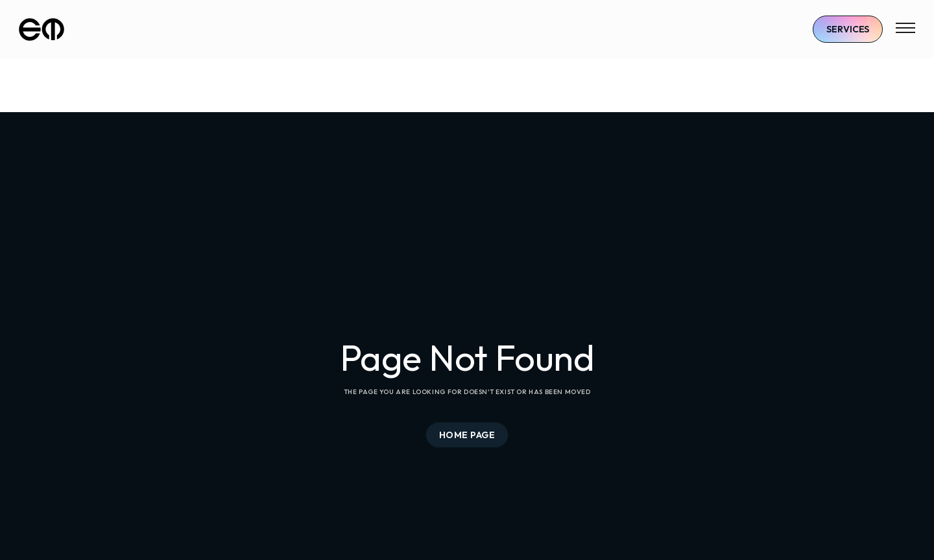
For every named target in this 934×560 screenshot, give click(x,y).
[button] (905, 29)
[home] (42, 29)
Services (848, 29)
